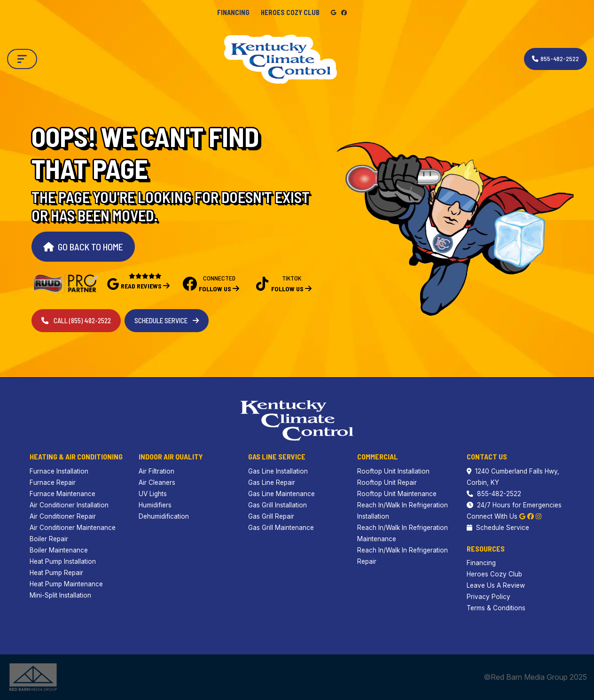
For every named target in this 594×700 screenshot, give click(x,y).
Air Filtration (156, 471)
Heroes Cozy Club (290, 12)
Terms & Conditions (496, 608)
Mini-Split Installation (60, 595)
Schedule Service (167, 320)
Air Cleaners (157, 482)
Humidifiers (155, 505)
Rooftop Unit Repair (387, 482)
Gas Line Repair (272, 482)
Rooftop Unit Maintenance (397, 494)
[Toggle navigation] (22, 59)
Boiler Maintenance (59, 550)
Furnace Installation (59, 471)
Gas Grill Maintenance (281, 528)
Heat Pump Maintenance (66, 584)
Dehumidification (164, 516)
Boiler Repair (49, 539)
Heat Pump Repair (56, 573)
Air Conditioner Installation (69, 505)
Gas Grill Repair (271, 516)
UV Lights (153, 494)
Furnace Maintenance (63, 494)
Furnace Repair (53, 482)
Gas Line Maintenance (281, 494)
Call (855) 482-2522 (76, 320)
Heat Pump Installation (63, 561)
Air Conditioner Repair (63, 516)
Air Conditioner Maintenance (73, 528)
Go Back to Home (83, 247)
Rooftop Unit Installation (393, 471)
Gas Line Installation (278, 471)
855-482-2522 (494, 494)
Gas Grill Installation (277, 505)
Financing (233, 12)
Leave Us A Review (496, 585)
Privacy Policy (488, 597)
